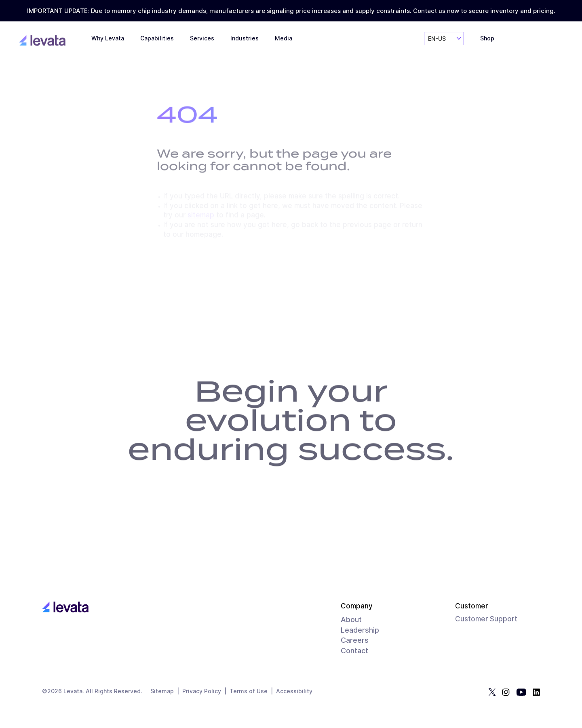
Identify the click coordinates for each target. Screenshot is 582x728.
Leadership (360, 630)
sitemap (201, 216)
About (351, 620)
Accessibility (294, 691)
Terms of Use (249, 691)
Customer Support (486, 619)
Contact (354, 651)
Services (202, 46)
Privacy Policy (202, 691)
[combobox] (444, 46)
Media (284, 48)
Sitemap (162, 691)
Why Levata (108, 43)
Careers (355, 640)
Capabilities (157, 44)
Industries (245, 47)
